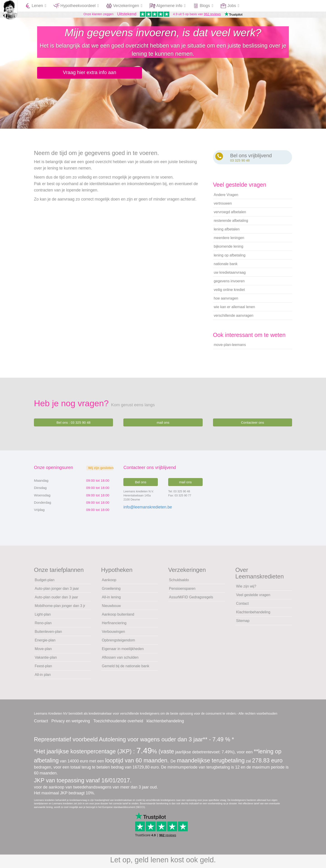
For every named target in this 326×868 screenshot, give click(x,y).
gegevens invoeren (229, 283)
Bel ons (141, 485)
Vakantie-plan (46, 660)
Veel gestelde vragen (253, 597)
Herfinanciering (114, 625)
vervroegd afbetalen (230, 214)
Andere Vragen (226, 197)
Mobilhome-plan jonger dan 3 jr (60, 608)
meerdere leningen (229, 240)
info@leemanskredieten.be (148, 510)
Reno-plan (43, 625)
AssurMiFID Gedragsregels (191, 599)
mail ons (163, 425)
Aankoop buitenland (118, 617)
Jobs (230, 6)
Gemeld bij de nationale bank (126, 668)
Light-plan (43, 617)
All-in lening (111, 599)
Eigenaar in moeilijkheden (123, 651)
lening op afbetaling (230, 257)
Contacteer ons (252, 425)
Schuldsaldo (179, 582)
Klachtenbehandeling (253, 614)
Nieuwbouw (111, 608)
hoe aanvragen (226, 301)
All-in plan (43, 677)
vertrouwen (223, 206)
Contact (242, 606)
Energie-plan (45, 643)
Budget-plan (44, 582)
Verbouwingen (114, 634)
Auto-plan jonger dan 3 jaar (57, 591)
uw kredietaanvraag (230, 275)
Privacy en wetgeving (71, 723)
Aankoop (109, 582)
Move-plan (43, 651)
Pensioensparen (182, 591)
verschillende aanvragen (234, 318)
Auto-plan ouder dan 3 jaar (56, 599)
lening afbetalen (227, 232)
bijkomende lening (229, 249)
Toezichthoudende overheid (118, 723)
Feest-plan (43, 668)
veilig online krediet (229, 292)
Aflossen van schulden (120, 660)
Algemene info (168, 6)
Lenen (36, 6)
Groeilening (111, 591)
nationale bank (226, 266)
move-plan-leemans (230, 347)
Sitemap (243, 623)
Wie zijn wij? (246, 589)
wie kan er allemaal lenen (234, 309)
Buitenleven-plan (48, 634)
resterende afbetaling (231, 223)
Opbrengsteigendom (119, 643)
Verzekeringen (124, 6)
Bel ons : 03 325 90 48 (74, 425)
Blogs (203, 6)
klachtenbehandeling (165, 723)
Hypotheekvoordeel (76, 6)
